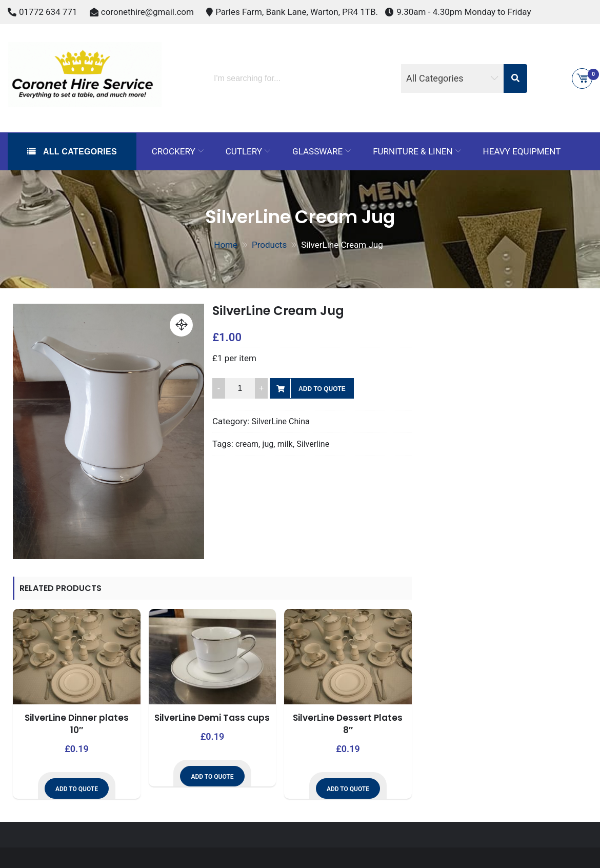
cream (247, 444)
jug (268, 444)
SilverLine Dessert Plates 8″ (348, 724)
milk (285, 444)
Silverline (313, 444)
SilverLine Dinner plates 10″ (77, 724)
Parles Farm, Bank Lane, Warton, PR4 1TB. (297, 12)
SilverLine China (280, 421)
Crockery (174, 151)
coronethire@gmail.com (147, 12)
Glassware (317, 151)
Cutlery (244, 151)
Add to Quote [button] (77, 789)
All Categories (79, 152)
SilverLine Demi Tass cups (212, 718)
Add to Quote (322, 389)
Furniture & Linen (413, 151)
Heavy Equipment (522, 151)
